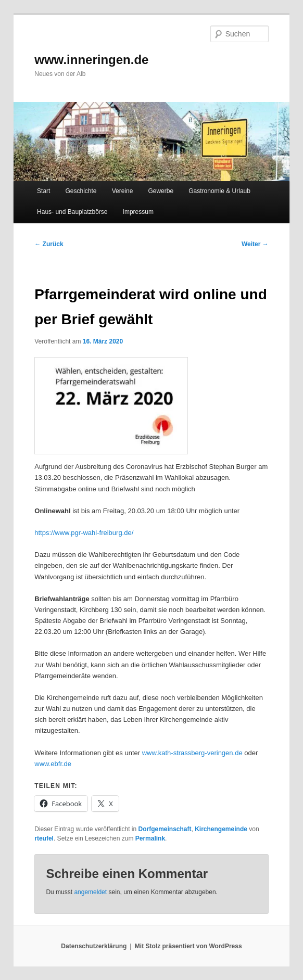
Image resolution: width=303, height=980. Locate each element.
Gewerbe (161, 191)
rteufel (44, 838)
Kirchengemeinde (221, 829)
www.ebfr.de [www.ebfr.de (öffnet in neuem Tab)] (53, 764)
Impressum (138, 212)
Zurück (49, 244)
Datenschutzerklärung (94, 946)
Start (43, 191)
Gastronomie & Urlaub (219, 191)
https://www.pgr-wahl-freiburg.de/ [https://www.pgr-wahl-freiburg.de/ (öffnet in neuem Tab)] (84, 533)
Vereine (123, 191)
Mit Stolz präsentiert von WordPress (188, 946)
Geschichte (81, 191)
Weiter (255, 244)
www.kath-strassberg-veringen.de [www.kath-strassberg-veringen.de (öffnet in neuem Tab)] (192, 753)
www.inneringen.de (91, 60)
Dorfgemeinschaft (165, 829)
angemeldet (90, 892)
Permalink (150, 838)
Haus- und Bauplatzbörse (72, 212)
